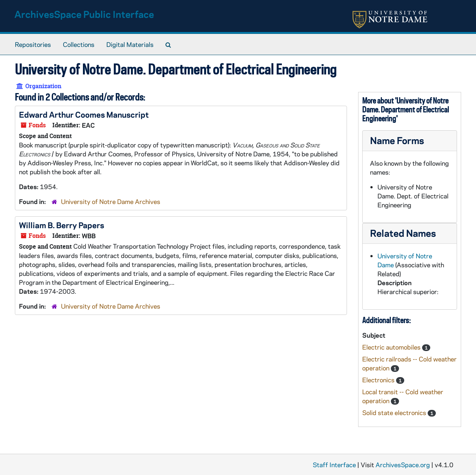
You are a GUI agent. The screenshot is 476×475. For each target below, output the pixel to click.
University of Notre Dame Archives (111, 201)
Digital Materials (130, 44)
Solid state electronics (395, 412)
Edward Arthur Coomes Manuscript (84, 114)
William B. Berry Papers (62, 225)
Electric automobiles (392, 347)
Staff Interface (334, 465)
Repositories (33, 44)
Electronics (379, 380)
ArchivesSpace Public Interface (84, 14)
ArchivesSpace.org (403, 465)
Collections (79, 44)
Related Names (403, 233)
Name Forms (397, 140)
